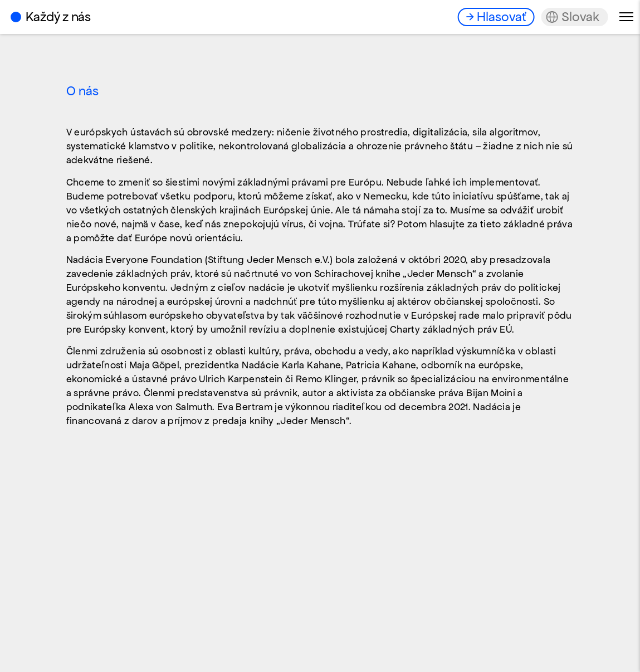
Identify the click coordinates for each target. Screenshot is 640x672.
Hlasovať (501, 17)
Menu (626, 17)
